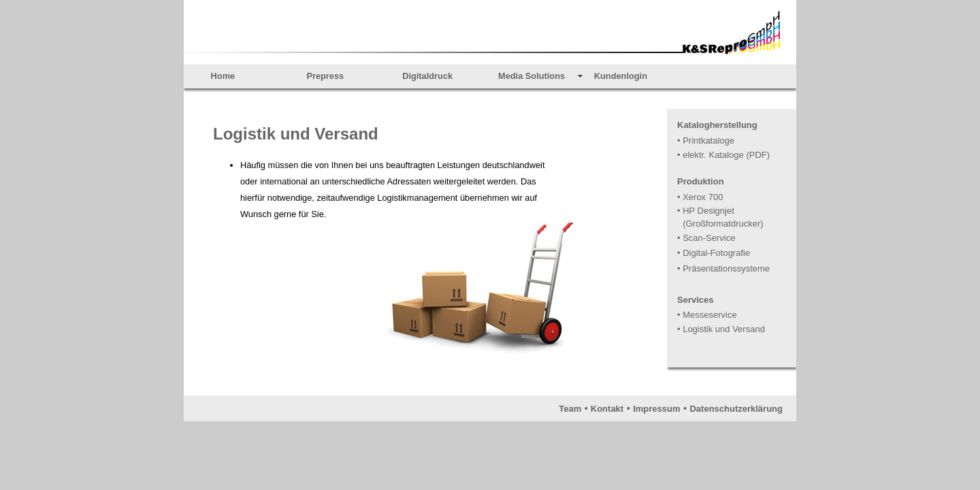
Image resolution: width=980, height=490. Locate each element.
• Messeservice (707, 315)
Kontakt (607, 409)
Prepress (325, 76)
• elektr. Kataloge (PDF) (723, 155)
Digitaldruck (427, 76)
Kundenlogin (621, 76)
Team (570, 409)
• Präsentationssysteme (723, 268)
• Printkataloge (706, 141)
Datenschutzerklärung (736, 409)
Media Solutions (532, 76)
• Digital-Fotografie (714, 253)
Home (223, 76)
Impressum (656, 409)
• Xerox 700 (700, 197)
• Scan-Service (706, 238)
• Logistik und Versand (721, 329)
